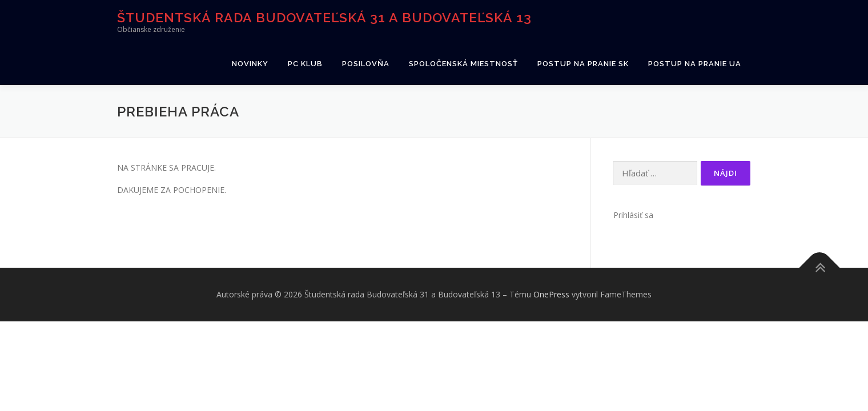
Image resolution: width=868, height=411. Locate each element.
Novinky (250, 64)
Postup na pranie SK (583, 64)
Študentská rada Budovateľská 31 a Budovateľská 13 (324, 17)
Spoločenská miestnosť (463, 64)
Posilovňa (366, 64)
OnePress (551, 294)
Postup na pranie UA (695, 64)
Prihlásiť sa (633, 215)
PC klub (305, 64)
